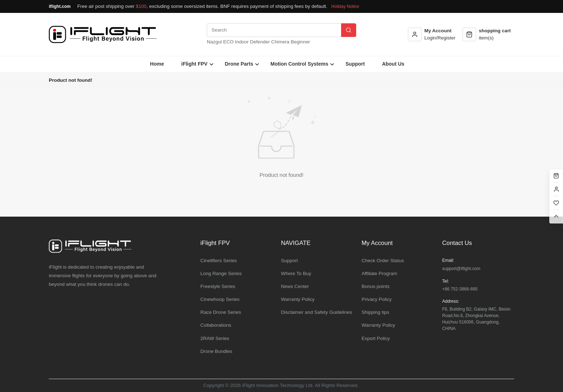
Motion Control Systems (299, 64)
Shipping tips (375, 312)
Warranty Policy (298, 299)
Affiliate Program (379, 273)
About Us (393, 64)
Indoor (242, 42)
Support (355, 64)
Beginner (301, 42)
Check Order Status (383, 261)
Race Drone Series (221, 312)
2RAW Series (215, 338)
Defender (260, 42)
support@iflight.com (461, 269)
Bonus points (376, 286)
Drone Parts (239, 64)
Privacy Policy (377, 299)
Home (157, 64)
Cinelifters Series (219, 261)
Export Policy (376, 338)
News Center (295, 286)
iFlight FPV (194, 64)
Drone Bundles (216, 351)
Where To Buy (296, 273)
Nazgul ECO (220, 42)
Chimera (280, 42)
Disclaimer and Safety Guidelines (317, 312)
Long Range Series (221, 273)
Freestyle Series (218, 286)
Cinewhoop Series (220, 299)
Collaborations (216, 325)
